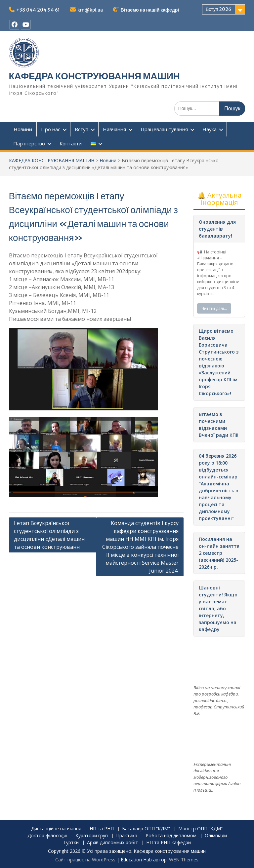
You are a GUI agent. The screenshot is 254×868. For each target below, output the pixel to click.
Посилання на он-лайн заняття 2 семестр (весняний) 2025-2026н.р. (219, 553)
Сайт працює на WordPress (85, 860)
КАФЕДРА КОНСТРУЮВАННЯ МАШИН (95, 76)
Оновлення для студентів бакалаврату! (217, 229)
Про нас (51, 129)
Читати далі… (214, 308)
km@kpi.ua (90, 10)
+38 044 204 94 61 (38, 10)
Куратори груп (92, 836)
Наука (210, 129)
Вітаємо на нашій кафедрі (150, 10)
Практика (127, 836)
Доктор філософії (47, 836)
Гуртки (71, 843)
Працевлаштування (164, 129)
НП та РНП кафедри (169, 843)
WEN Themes (184, 860)
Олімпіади (216, 836)
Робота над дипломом (171, 836)
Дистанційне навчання (56, 829)
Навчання (114, 129)
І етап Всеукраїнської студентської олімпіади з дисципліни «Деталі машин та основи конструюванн (49, 535)
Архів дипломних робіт (112, 843)
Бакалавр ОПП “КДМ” (146, 829)
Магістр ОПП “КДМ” (200, 829)
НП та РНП (102, 829)
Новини (23, 129)
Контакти (71, 143)
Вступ (82, 129)
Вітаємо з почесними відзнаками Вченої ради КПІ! (219, 425)
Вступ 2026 (219, 9)
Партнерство (29, 143)
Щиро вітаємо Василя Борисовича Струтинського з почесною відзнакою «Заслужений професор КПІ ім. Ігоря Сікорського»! (219, 362)
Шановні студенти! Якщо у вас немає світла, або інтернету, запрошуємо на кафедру (218, 608)
